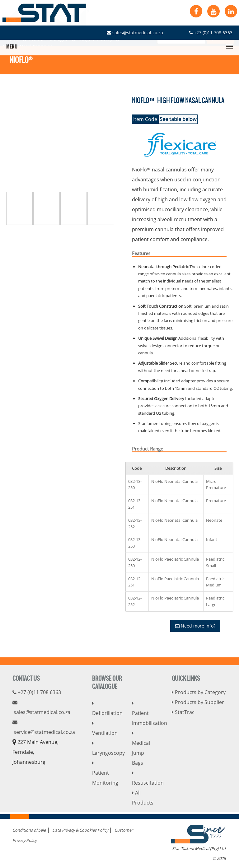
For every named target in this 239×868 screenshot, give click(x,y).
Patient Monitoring (105, 773)
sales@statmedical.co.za (135, 33)
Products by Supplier (198, 702)
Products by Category (199, 692)
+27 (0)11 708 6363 (211, 33)
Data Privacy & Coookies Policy (80, 830)
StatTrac (183, 712)
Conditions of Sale (29, 830)
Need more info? (195, 626)
